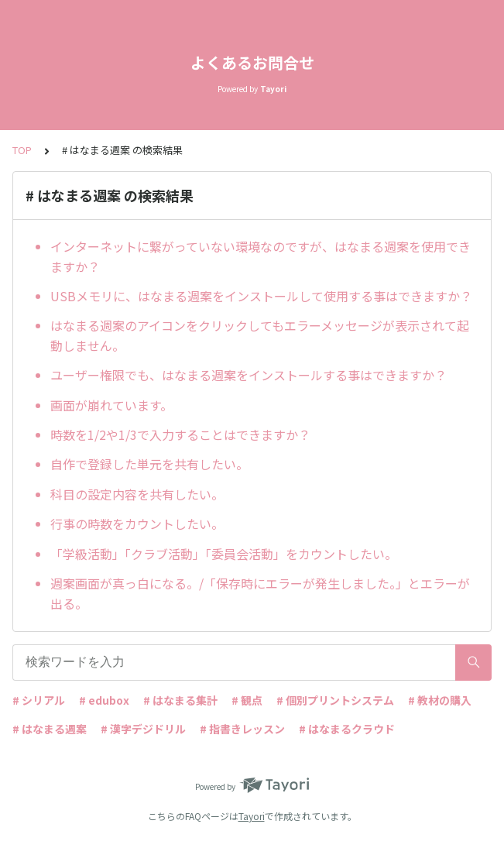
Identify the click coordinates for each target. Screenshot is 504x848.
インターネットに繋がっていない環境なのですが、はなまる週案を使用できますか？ (261, 256)
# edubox (104, 700)
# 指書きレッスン (242, 729)
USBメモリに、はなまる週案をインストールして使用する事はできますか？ (261, 296)
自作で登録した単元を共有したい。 (149, 464)
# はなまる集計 (180, 700)
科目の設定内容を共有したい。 (137, 494)
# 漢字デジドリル (143, 729)
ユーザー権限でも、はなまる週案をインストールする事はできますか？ (249, 375)
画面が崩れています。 (111, 405)
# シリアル (39, 700)
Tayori (252, 816)
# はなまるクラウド (347, 729)
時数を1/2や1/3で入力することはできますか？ (180, 434)
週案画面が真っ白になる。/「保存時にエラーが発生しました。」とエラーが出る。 (260, 593)
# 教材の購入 (440, 700)
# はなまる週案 (50, 729)
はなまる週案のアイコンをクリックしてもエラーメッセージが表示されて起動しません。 (260, 335)
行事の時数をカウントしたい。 (137, 524)
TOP (22, 150)
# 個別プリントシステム (335, 700)
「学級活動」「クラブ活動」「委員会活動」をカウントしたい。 (224, 554)
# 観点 (247, 700)
